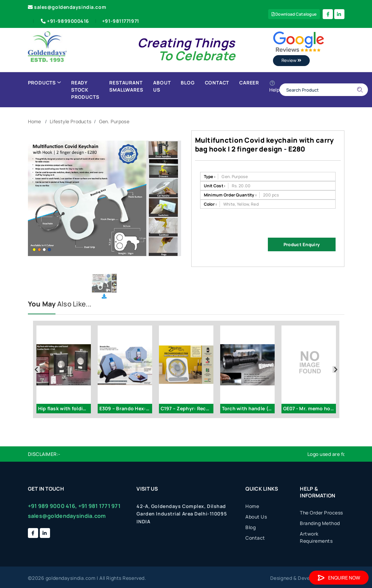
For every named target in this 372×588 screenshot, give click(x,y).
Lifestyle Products (70, 121)
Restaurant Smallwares (126, 86)
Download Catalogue (294, 14)
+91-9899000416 (64, 21)
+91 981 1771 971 (99, 506)
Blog (188, 83)
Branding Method (320, 523)
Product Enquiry (302, 244)
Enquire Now (339, 578)
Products (44, 83)
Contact (217, 83)
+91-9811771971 (121, 21)
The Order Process (321, 513)
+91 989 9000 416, (53, 506)
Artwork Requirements (316, 537)
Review (291, 60)
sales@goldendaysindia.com (67, 7)
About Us (162, 86)
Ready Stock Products (85, 90)
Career (249, 83)
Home (35, 121)
